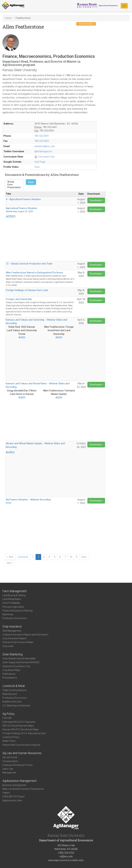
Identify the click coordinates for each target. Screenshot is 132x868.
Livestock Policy (11, 737)
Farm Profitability (11, 603)
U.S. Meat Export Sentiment (16, 706)
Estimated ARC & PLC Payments (19, 722)
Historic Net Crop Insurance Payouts (21, 745)
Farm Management (15, 591)
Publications (9, 674)
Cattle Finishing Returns (15, 690)
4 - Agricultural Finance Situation (23, 199)
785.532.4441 (42, 136)
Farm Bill (7, 718)
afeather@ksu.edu (45, 146)
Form (14, 185)
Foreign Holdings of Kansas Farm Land (27, 290)
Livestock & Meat (14, 686)
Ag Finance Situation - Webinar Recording (28, 500)
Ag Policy (9, 714)
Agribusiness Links (12, 800)
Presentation (14, 187)
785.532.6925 (42, 141)
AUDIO (22, 337)
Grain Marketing (13, 654)
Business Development (14, 785)
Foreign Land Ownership (19, 299)
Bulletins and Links (12, 702)
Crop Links (8, 646)
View (37, 167)
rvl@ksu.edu (66, 856)
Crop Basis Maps (11, 670)
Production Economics (15, 618)
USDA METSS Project (13, 797)
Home (8, 18)
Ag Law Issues (10, 757)
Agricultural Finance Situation (21, 208)
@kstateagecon (43, 151)
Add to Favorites (86, 24)
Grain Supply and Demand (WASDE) (21, 662)
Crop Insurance (12, 626)
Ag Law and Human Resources (22, 753)
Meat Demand (10, 694)
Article (14, 182)
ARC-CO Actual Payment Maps (18, 726)
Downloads (96, 200)
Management (9, 773)
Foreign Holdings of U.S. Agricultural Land (24, 733)
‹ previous (23, 557)
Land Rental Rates (12, 599)
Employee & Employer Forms (18, 765)
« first (10, 557)
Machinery (8, 614)
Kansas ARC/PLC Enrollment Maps (21, 729)
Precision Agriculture (13, 607)
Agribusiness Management (20, 781)
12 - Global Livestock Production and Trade (29, 264)
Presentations (10, 678)
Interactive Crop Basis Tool (16, 666)
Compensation (10, 761)
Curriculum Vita (46, 157)
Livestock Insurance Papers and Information (25, 635)
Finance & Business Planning (17, 611)
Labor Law (8, 769)
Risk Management (12, 631)
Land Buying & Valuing (14, 595)
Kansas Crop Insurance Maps (18, 642)
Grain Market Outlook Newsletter (19, 659)
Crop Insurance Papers (14, 638)
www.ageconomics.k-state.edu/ (66, 860)
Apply (31, 182)
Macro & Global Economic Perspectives (23, 789)
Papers (6, 793)
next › (84, 557)
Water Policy (9, 741)
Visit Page (40, 162)
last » (10, 563)
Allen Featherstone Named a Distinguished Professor (34, 273)
